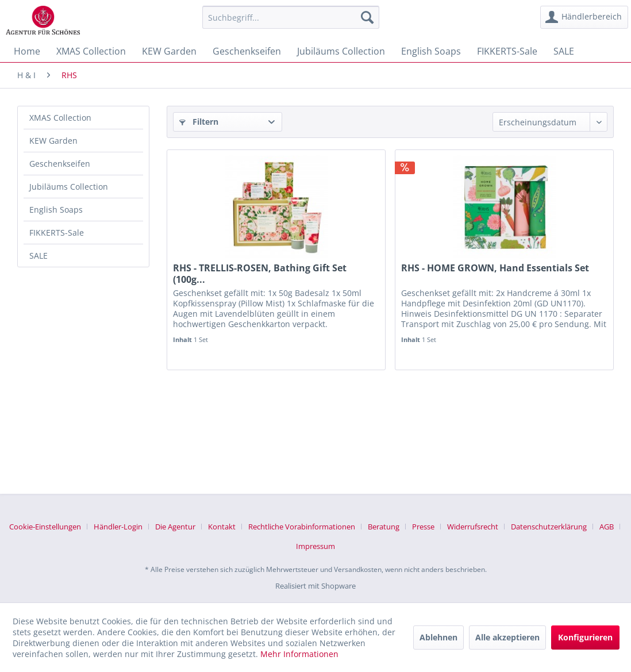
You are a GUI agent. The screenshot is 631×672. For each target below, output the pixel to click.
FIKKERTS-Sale (57, 233)
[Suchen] (367, 17)
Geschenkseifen (60, 164)
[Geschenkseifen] (247, 51)
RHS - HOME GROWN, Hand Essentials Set (495, 268)
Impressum (315, 546)
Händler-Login (118, 527)
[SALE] (564, 51)
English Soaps (56, 210)
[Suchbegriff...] (291, 17)
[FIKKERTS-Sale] (507, 51)
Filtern (199, 122)
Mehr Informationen (299, 654)
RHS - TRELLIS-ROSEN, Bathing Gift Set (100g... (260, 274)
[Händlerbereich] (584, 17)
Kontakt (222, 527)
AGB (607, 527)
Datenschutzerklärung (549, 527)
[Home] (27, 51)
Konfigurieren (585, 637)
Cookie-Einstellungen (45, 527)
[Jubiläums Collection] (341, 51)
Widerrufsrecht (473, 527)
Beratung (384, 527)
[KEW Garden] (169, 51)
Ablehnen (438, 637)
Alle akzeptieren (507, 637)
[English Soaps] (431, 51)
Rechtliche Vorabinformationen (302, 527)
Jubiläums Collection (69, 187)
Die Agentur (175, 527)
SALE (39, 256)
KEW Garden (53, 141)
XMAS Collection (60, 118)
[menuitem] (291, 17)
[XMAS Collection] (91, 51)
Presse (423, 527)
